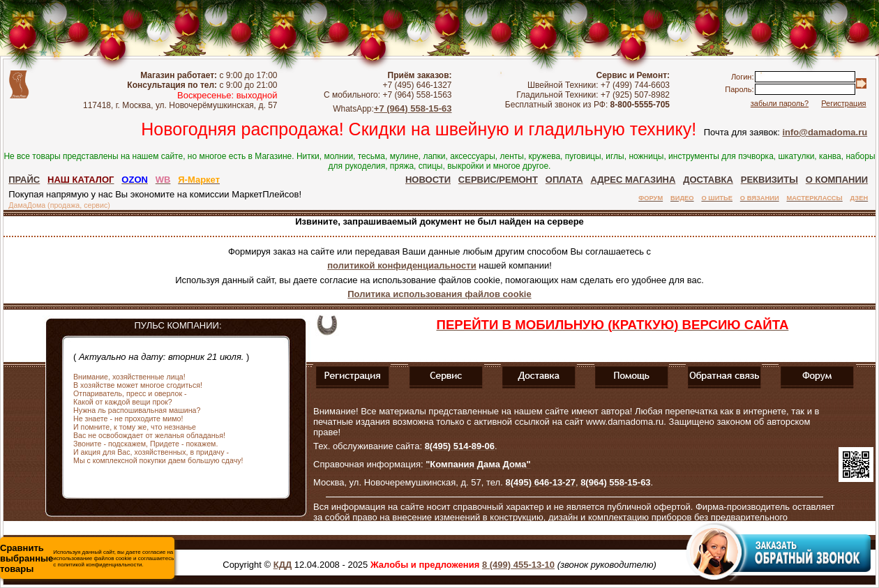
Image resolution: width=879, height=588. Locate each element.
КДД (283, 565)
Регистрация (843, 103)
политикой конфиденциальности (401, 265)
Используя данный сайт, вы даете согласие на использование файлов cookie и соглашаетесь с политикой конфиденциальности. (87, 558)
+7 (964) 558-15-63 (413, 108)
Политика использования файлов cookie (439, 294)
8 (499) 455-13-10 (518, 565)
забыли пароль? (780, 103)
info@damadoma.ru (825, 132)
